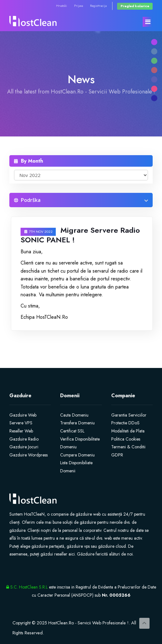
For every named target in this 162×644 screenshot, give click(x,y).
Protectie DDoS (125, 423)
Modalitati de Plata (128, 431)
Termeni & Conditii (128, 447)
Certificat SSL (72, 431)
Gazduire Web (23, 415)
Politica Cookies (126, 439)
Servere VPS (21, 423)
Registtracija (98, 6)
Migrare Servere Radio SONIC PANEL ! (80, 235)
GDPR (117, 455)
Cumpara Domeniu (77, 455)
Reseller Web (21, 431)
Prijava (79, 6)
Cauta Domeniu (74, 415)
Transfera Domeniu (77, 423)
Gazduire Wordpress (29, 455)
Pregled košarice (135, 6)
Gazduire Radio (24, 439)
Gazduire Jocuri (24, 447)
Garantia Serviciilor (129, 415)
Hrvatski (62, 6)
